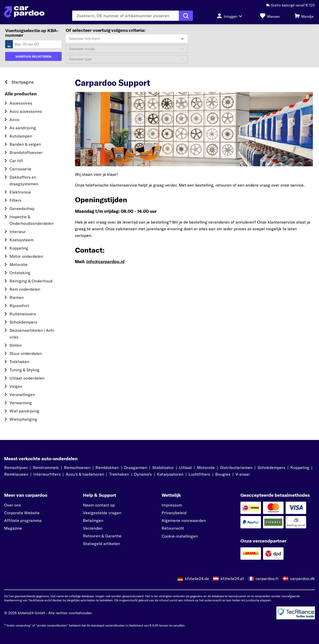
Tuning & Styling (24, 370)
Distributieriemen (236, 467)
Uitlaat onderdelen (27, 378)
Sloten (16, 345)
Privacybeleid (174, 513)
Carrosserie (20, 169)
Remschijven (16, 467)
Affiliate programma (23, 520)
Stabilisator (163, 467)
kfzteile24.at (232, 578)
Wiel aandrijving (24, 411)
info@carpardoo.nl (105, 261)
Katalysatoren (170, 474)
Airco (14, 119)
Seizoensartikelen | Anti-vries (32, 334)
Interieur (18, 232)
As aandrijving (23, 128)
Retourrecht (173, 528)
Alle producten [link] (21, 94)
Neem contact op (99, 505)
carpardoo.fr (267, 578)
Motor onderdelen (26, 256)
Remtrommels (46, 467)
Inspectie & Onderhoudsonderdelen (31, 220)
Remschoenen (77, 467)
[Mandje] (304, 16)
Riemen (17, 297)
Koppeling (19, 248)
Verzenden (93, 528)
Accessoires (21, 103)
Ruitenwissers (23, 314)
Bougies (223, 474)
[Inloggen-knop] (231, 16)
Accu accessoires (26, 111)
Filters (15, 200)
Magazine (13, 528)
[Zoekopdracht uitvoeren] (186, 16)
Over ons (12, 505)
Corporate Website (24, 513)
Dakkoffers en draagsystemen (24, 180)
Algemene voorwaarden (184, 520)
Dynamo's (143, 474)
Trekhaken (19, 362)
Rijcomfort (19, 306)
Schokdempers (23, 322)
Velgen (16, 386)
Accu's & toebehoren (85, 474)
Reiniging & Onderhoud (31, 281)
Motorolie (18, 264)
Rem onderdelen (25, 289)
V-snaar (243, 474)
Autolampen (21, 136)
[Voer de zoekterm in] (125, 16)
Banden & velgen (25, 144)
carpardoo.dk (303, 578)
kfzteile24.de (197, 578)
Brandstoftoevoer (26, 152)
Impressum (172, 505)
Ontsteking (20, 273)
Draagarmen (136, 467)
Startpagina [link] (23, 82)
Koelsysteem (22, 240)
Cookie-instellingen (180, 536)
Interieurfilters (47, 474)
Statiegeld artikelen (101, 544)
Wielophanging (23, 419)
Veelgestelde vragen (102, 513)
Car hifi (16, 161)
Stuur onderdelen (26, 353)
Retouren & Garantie (102, 536)
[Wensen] (270, 16)
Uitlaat (185, 467)
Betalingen (93, 520)
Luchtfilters (199, 474)
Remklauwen (16, 474)
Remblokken (107, 467)
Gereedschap (22, 208)
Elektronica (20, 192)
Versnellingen (22, 394)
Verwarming (21, 403)
